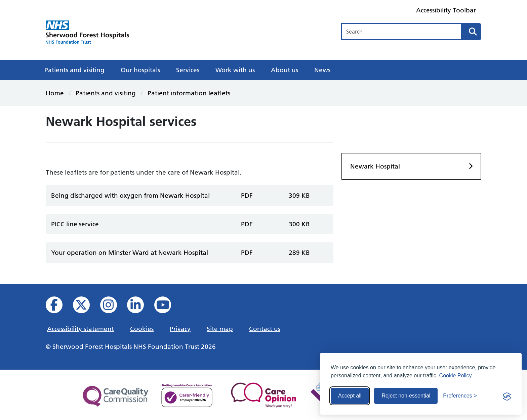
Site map (220, 329)
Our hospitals (140, 70)
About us (285, 70)
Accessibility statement (80, 329)
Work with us (235, 70)
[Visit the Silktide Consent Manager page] (507, 396)
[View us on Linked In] (140, 307)
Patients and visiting (74, 70)
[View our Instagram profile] (113, 307)
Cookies (142, 329)
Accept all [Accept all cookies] (350, 396)
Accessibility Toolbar (446, 10)
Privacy (180, 329)
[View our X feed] (86, 307)
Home (55, 93)
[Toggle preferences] (460, 396)
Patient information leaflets (189, 93)
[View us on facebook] (59, 307)
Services (188, 70)
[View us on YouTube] (167, 307)
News (322, 70)
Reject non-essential (406, 396)
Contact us (265, 329)
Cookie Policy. (456, 376)
